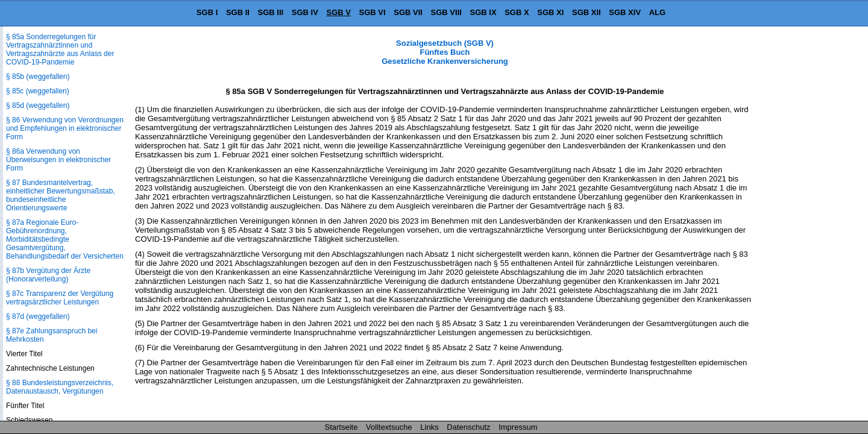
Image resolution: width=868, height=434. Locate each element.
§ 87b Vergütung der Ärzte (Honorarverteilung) (48, 275)
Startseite (341, 427)
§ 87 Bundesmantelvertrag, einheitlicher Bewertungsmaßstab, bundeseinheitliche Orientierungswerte (61, 195)
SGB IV (305, 12)
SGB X (517, 12)
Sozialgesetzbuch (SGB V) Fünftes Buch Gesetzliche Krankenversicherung (445, 52)
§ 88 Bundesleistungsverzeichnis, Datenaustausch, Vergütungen (60, 387)
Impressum (518, 427)
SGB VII (408, 12)
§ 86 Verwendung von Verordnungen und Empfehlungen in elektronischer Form (65, 128)
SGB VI (373, 12)
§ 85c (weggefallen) (38, 91)
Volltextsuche (389, 427)
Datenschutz (468, 427)
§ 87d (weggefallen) (38, 316)
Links (429, 427)
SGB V (338, 12)
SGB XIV (625, 12)
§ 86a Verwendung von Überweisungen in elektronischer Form (58, 160)
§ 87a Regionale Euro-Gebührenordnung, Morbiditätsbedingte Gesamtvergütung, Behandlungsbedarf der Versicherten (65, 239)
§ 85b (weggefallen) (38, 77)
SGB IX (483, 12)
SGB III (271, 12)
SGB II (238, 12)
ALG (657, 12)
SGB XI (550, 12)
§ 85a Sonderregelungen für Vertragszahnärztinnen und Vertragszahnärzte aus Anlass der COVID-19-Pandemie (60, 49)
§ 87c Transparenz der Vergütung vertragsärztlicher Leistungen (60, 298)
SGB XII (587, 12)
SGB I (207, 12)
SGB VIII (446, 12)
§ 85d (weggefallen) (38, 105)
